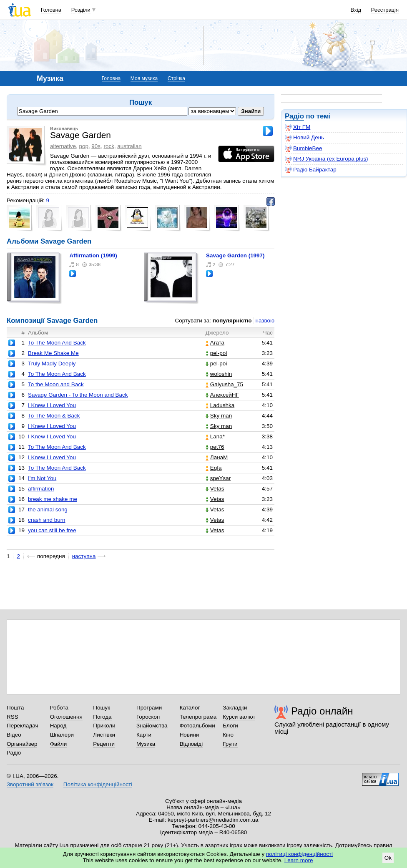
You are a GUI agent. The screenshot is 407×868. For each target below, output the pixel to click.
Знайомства (152, 726)
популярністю (232, 321)
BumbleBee (303, 148)
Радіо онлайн (322, 711)
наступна (84, 556)
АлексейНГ (222, 395)
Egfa (214, 468)
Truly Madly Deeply (52, 364)
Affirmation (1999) (93, 255)
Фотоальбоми (197, 726)
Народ (58, 726)
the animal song (48, 509)
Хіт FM (298, 127)
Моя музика (144, 78)
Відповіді (191, 744)
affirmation (41, 489)
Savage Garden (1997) (235, 255)
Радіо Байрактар (311, 170)
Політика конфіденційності (98, 784)
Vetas (215, 489)
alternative (63, 146)
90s (96, 146)
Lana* (215, 437)
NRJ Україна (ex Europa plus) (327, 159)
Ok (388, 858)
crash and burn (47, 520)
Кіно (228, 735)
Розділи (81, 10)
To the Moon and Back (56, 384)
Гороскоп (148, 717)
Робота (59, 708)
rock (109, 146)
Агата (215, 343)
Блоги (230, 726)
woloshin (219, 374)
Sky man (219, 416)
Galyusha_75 (224, 384)
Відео (14, 735)
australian (129, 146)
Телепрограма (198, 717)
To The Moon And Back (57, 343)
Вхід (356, 10)
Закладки (235, 708)
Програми (149, 708)
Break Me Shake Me (53, 353)
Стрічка (176, 78)
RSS (13, 717)
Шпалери (62, 735)
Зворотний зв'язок (30, 784)
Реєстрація (385, 10)
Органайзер (22, 744)
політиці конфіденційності (299, 854)
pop (83, 146)
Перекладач (22, 726)
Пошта (15, 708)
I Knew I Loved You (52, 405)
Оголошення (66, 717)
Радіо (294, 116)
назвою (265, 321)
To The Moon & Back (54, 416)
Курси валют (239, 717)
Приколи (104, 726)
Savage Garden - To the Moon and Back (78, 395)
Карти (144, 735)
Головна (51, 10)
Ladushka (220, 405)
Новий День (304, 138)
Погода (102, 717)
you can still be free (52, 530)
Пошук (102, 708)
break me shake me (53, 499)
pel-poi (216, 353)
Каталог (190, 708)
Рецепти (104, 744)
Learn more (299, 860)
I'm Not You (42, 478)
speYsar (218, 478)
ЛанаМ (217, 457)
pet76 (215, 447)
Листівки (104, 735)
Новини (190, 735)
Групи (230, 744)
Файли (59, 744)
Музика (146, 744)
